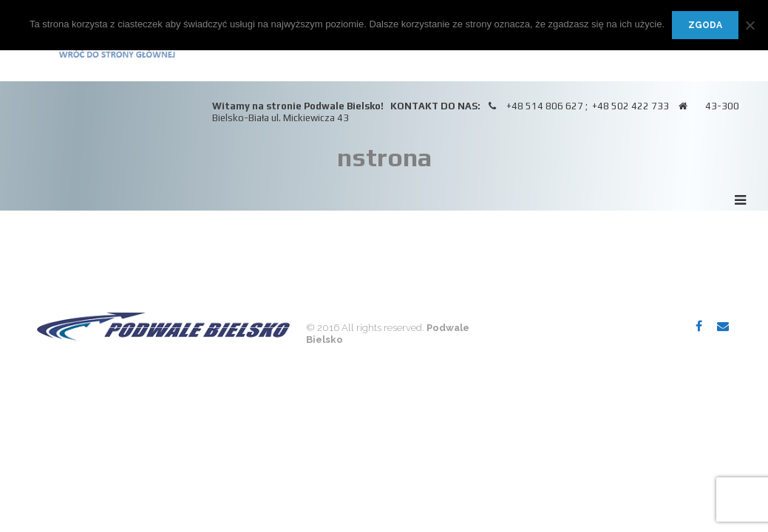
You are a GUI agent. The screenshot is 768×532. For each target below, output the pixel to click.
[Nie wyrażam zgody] (750, 25)
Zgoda (705, 25)
